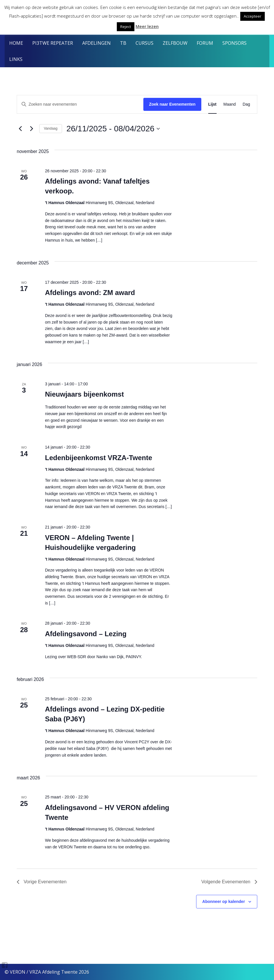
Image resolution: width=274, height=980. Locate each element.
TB (123, 43)
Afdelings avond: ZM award (90, 293)
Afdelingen (96, 43)
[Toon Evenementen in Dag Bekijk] (246, 104)
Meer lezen (147, 26)
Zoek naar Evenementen (172, 104)
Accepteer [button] (253, 16)
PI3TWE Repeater (53, 43)
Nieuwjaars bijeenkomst (84, 394)
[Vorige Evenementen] (20, 129)
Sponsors (234, 43)
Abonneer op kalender (224, 901)
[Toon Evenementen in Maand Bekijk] (230, 104)
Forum (205, 43)
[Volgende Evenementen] (31, 129)
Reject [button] (126, 27)
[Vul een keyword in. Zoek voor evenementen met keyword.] (80, 104)
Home (16, 43)
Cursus (144, 43)
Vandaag (51, 128)
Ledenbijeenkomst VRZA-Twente (99, 458)
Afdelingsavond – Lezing (86, 634)
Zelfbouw (175, 43)
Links (16, 59)
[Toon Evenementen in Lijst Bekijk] (212, 104)
